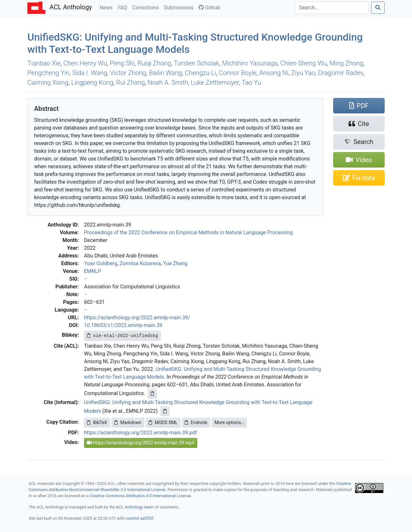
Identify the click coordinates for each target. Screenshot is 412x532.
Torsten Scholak (197, 63)
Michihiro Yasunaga (250, 63)
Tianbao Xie (44, 63)
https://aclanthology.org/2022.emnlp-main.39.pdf (140, 433)
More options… (229, 422)
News (108, 7)
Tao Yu (251, 82)
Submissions (180, 7)
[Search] (332, 8)
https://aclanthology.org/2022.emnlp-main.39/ (137, 318)
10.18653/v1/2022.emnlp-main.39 (123, 325)
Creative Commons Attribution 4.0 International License (140, 496)
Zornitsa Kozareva (140, 263)
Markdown (128, 422)
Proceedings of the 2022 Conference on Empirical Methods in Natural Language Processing (188, 232)
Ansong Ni (274, 73)
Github (209, 8)
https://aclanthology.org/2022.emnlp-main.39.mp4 (141, 443)
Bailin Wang (166, 73)
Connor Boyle (238, 73)
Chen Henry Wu (85, 63)
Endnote (196, 422)
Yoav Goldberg (101, 263)
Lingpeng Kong (92, 82)
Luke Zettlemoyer (215, 82)
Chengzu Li (200, 73)
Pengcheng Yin (48, 73)
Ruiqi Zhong (154, 63)
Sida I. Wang (89, 73)
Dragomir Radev (341, 73)
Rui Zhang (131, 82)
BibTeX (97, 422)
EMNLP (93, 271)
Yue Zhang (175, 263)
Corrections (147, 7)
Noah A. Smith (168, 82)
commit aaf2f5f (139, 518)
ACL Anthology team (135, 507)
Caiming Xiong (48, 82)
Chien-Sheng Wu (304, 63)
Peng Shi (122, 63)
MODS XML (163, 422)
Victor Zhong (128, 73)
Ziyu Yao (303, 73)
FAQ (124, 7)
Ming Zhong (346, 63)
